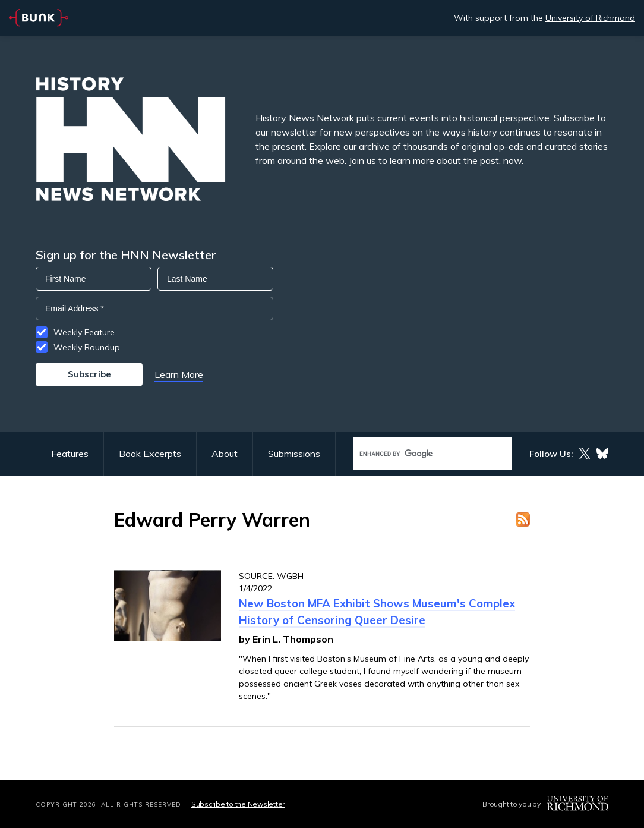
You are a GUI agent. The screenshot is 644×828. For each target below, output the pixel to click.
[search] (420, 454)
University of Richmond (590, 18)
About (225, 454)
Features (70, 454)
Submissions (294, 454)
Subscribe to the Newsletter (238, 804)
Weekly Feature (84, 332)
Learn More (179, 374)
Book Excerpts (150, 454)
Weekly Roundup (87, 347)
